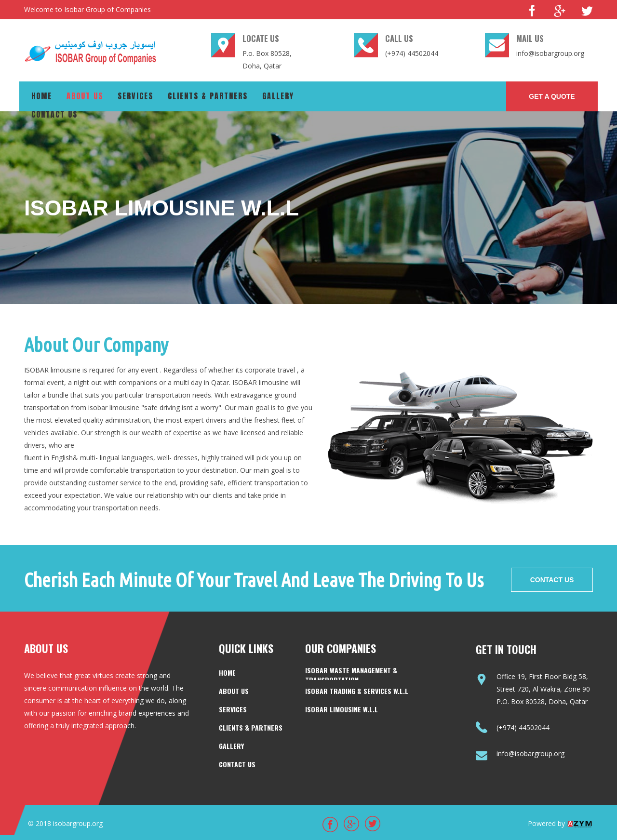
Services (135, 96)
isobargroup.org (78, 823)
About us (85, 96)
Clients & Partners (208, 96)
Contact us (54, 114)
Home (42, 96)
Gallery (278, 96)
